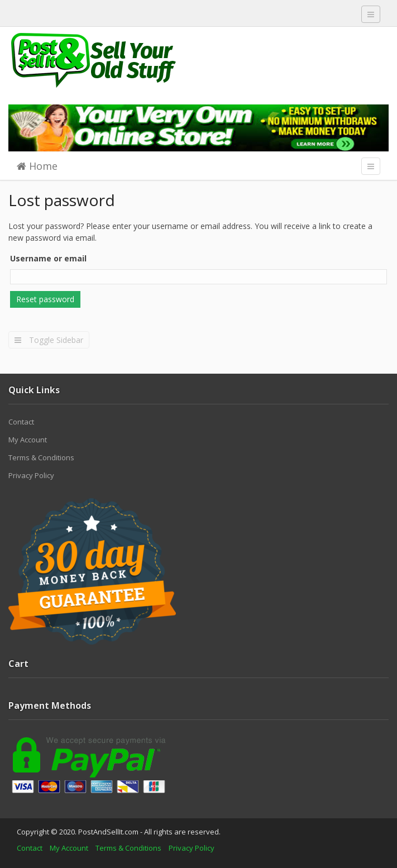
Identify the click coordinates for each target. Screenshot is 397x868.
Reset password (45, 299)
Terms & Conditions (41, 457)
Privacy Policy (31, 475)
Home (37, 166)
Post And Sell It (92, 60)
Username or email (48, 258)
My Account (28, 440)
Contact (21, 422)
